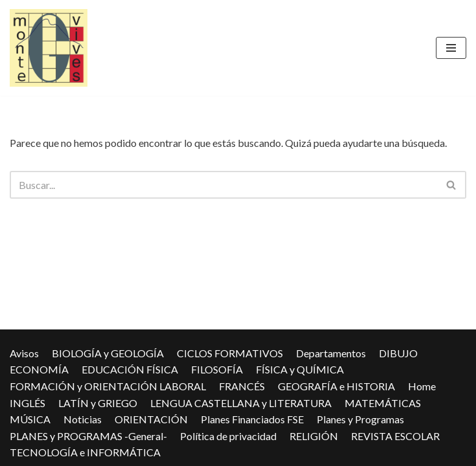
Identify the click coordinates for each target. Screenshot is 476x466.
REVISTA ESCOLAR (395, 436)
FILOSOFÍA (217, 369)
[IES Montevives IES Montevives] (49, 48)
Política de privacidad (228, 436)
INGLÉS (28, 403)
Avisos (24, 353)
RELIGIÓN (314, 436)
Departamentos (331, 353)
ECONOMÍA (39, 369)
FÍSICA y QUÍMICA (300, 369)
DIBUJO (398, 353)
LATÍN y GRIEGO (98, 403)
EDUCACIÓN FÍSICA (130, 369)
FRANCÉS (242, 386)
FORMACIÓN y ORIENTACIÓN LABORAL (108, 386)
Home (422, 386)
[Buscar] (223, 185)
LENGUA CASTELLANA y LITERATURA (241, 403)
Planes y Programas (360, 419)
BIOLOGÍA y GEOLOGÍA (108, 353)
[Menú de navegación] (451, 48)
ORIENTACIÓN (151, 419)
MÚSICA (30, 419)
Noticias (83, 419)
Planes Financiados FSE (252, 419)
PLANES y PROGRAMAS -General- (88, 436)
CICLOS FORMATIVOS (230, 353)
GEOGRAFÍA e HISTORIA (336, 386)
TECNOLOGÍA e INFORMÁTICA (85, 452)
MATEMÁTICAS (383, 403)
